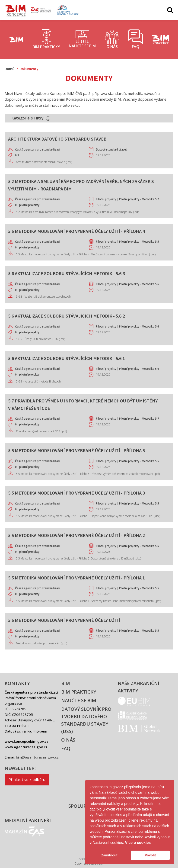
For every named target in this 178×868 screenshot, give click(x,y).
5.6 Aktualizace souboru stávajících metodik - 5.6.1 (67, 358)
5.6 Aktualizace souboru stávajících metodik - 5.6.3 (67, 273)
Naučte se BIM (79, 700)
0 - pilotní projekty (27, 205)
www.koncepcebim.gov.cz (27, 741)
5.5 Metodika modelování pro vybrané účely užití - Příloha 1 (76, 578)
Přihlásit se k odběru (27, 780)
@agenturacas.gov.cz (40, 757)
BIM (66, 683)
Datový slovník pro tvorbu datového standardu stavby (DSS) (86, 720)
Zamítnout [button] (109, 855)
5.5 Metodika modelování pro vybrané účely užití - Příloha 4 (76, 231)
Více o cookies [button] (138, 843)
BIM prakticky (79, 692)
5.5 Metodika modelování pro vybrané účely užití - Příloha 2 (76, 535)
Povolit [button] (150, 855)
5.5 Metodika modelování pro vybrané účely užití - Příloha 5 (76, 450)
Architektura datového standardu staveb (57, 139)
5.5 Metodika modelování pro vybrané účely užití (64, 620)
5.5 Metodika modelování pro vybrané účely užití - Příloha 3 (76, 493)
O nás (68, 740)
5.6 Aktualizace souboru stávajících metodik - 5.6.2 (67, 316)
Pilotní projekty (106, 199)
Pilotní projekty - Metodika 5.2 (139, 199)
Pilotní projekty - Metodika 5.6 (139, 284)
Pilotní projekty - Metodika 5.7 (139, 419)
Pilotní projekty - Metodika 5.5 (139, 242)
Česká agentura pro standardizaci (38, 149)
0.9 (17, 155)
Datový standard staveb (112, 149)
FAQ (66, 748)
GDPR (82, 859)
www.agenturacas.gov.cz (26, 747)
